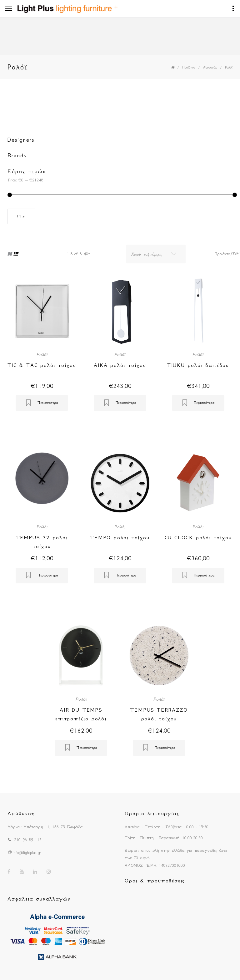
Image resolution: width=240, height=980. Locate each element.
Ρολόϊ (229, 67)
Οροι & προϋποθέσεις (155, 881)
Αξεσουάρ (210, 67)
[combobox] (156, 254)
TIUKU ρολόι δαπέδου (198, 365)
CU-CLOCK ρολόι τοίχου (198, 537)
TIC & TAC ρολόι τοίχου (42, 365)
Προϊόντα (189, 67)
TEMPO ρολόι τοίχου (120, 537)
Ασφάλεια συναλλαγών (39, 899)
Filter (21, 216)
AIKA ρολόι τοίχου (120, 365)
